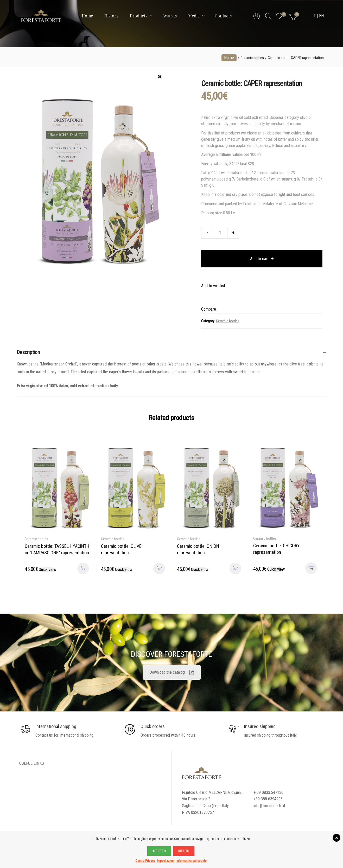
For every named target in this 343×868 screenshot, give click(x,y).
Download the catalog (172, 672)
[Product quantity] (220, 233)
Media (196, 16)
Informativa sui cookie (191, 861)
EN (321, 16)
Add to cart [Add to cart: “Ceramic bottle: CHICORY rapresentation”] (311, 568)
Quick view (47, 570)
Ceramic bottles (252, 58)
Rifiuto (184, 851)
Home (87, 16)
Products (141, 16)
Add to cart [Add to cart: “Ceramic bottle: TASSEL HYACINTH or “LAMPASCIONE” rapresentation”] (83, 568)
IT (314, 16)
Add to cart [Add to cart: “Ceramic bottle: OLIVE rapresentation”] (159, 568)
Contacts (223, 16)
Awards (170, 16)
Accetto (159, 851)
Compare (209, 309)
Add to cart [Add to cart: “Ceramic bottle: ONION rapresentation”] (235, 568)
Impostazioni (166, 861)
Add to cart (259, 259)
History (111, 16)
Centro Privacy (145, 861)
